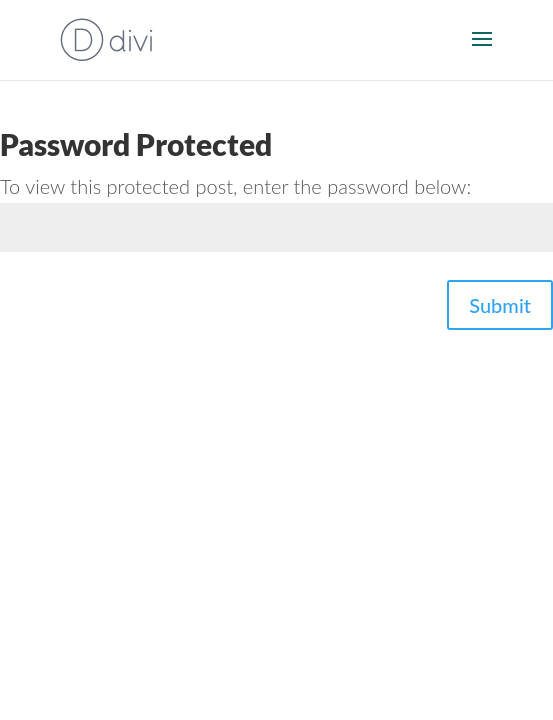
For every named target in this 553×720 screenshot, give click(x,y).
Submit (500, 305)
